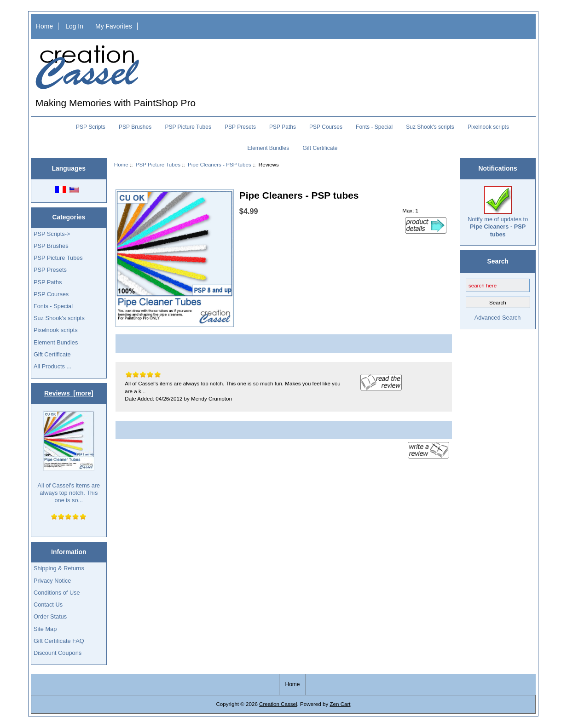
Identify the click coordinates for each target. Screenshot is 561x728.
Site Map (45, 629)
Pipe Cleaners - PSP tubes (220, 164)
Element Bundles (269, 148)
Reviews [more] (69, 393)
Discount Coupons (58, 653)
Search (497, 261)
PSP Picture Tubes (158, 164)
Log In (74, 26)
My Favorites (114, 26)
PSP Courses (326, 127)
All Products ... (52, 366)
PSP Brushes (135, 127)
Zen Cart (340, 704)
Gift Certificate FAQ (59, 641)
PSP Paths (283, 127)
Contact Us (48, 605)
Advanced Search (498, 318)
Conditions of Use (57, 593)
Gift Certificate (320, 148)
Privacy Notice (52, 581)
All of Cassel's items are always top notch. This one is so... (69, 457)
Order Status (50, 616)
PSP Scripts (91, 127)
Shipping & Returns (59, 568)
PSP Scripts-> (52, 234)
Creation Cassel (278, 704)
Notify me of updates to (498, 212)
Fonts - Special (374, 127)
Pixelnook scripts (488, 127)
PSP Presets (240, 127)
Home (44, 26)
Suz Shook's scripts (430, 127)
